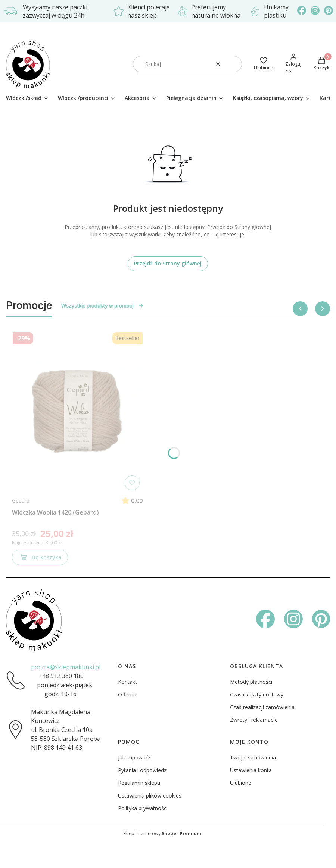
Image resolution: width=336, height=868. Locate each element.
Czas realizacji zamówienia (262, 707)
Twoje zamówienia (253, 757)
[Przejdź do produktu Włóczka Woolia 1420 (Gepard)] (77, 411)
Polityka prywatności (143, 808)
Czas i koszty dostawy (257, 694)
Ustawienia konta (251, 770)
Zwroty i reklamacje (254, 720)
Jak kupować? (134, 757)
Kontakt (127, 682)
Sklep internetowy (162, 834)
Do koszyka (40, 559)
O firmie (128, 694)
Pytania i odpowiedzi (143, 770)
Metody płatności (251, 682)
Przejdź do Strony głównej (168, 263)
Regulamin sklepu (139, 783)
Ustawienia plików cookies (150, 795)
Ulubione (241, 783)
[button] (233, 64)
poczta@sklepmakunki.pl (66, 667)
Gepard (21, 501)
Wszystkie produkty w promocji (103, 306)
